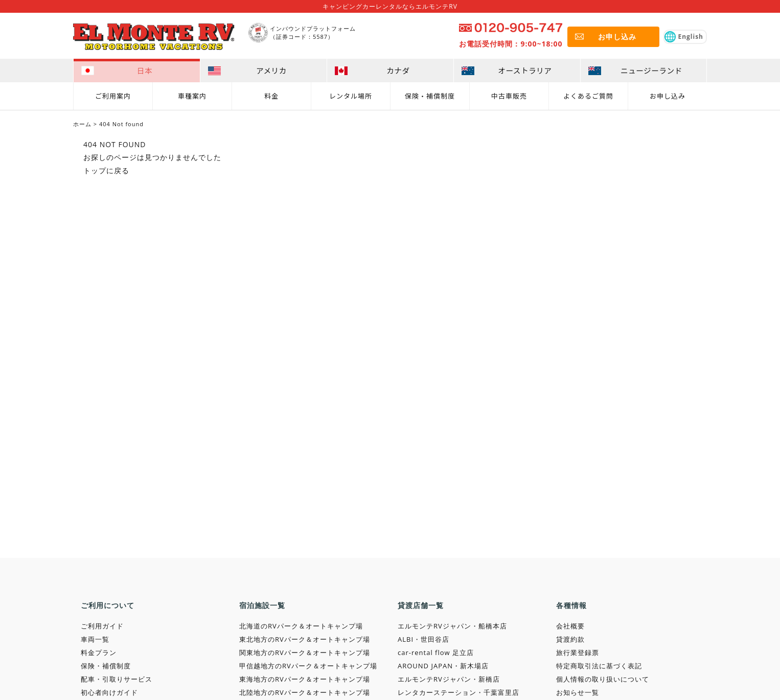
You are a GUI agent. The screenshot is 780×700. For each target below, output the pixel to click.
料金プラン (99, 652)
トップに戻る (106, 170)
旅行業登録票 (578, 652)
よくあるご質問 (588, 95)
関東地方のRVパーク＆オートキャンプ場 (305, 652)
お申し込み (668, 95)
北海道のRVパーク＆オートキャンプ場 (301, 626)
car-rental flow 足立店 (436, 652)
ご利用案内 (113, 95)
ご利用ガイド (102, 626)
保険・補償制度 (430, 95)
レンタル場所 (351, 95)
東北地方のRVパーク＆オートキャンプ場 (305, 639)
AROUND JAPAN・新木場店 (443, 666)
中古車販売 (509, 95)
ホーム (82, 124)
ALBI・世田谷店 (423, 639)
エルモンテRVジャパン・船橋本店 (452, 626)
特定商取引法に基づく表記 (599, 666)
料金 (271, 95)
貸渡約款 (570, 639)
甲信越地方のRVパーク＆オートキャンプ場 (308, 666)
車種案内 (192, 95)
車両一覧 (95, 639)
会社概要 (570, 626)
